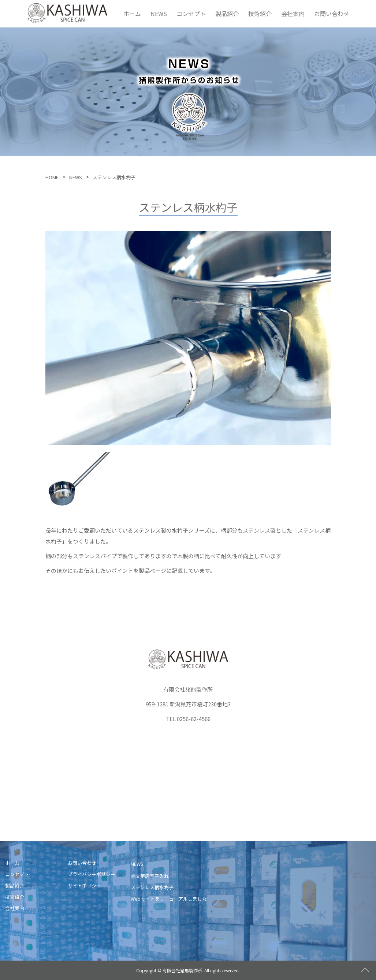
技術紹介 (260, 13)
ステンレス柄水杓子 (152, 887)
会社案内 (293, 13)
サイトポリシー (84, 885)
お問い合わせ (332, 13)
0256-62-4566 (194, 718)
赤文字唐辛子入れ (150, 876)
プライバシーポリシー (92, 874)
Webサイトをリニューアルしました (169, 898)
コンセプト (191, 13)
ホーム (132, 13)
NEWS (159, 13)
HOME (52, 177)
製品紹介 (227, 13)
